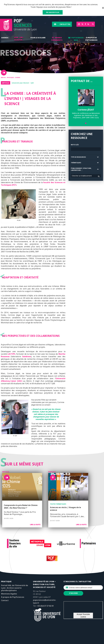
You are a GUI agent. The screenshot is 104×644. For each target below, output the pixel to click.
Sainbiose (27, 356)
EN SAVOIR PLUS (53, 12)
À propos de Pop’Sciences (91, 39)
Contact (5, 600)
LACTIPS (11, 354)
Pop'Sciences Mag (77, 39)
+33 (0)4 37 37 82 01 (45, 606)
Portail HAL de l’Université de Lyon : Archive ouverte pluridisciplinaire (15, 588)
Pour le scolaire (38, 38)
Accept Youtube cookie (83, 615)
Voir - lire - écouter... (19, 39)
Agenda (5, 38)
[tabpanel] (86, 104)
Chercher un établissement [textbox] (82, 176)
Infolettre (65, 24)
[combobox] (86, 176)
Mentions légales (9, 594)
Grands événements (57, 39)
